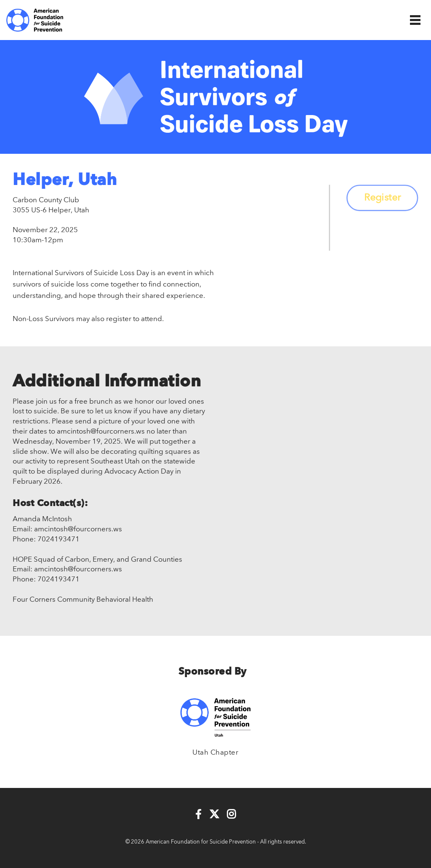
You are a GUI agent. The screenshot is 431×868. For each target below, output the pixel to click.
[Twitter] (214, 815)
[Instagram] (231, 815)
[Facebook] (198, 815)
